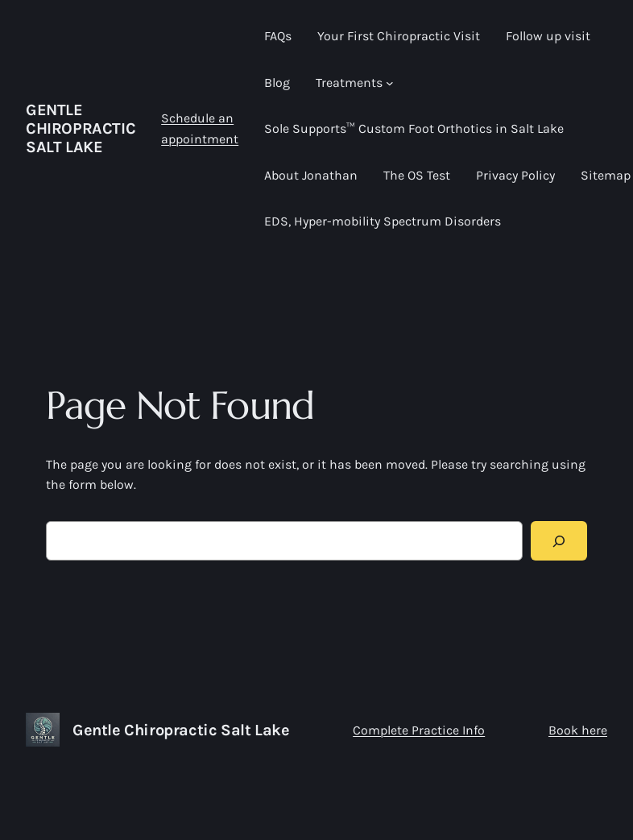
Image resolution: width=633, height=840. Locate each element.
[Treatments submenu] (390, 83)
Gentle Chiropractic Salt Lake (81, 128)
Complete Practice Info (419, 730)
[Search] (559, 541)
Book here (578, 730)
